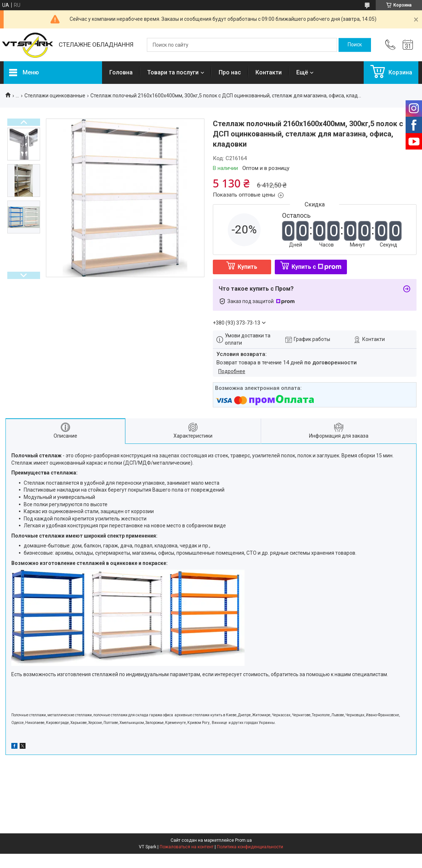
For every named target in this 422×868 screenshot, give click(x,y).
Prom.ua (243, 840)
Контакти (269, 72)
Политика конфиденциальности (250, 847)
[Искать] (355, 45)
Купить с (316, 267)
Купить (247, 267)
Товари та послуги (173, 72)
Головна (121, 72)
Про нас (230, 72)
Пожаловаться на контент (187, 847)
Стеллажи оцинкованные (55, 96)
